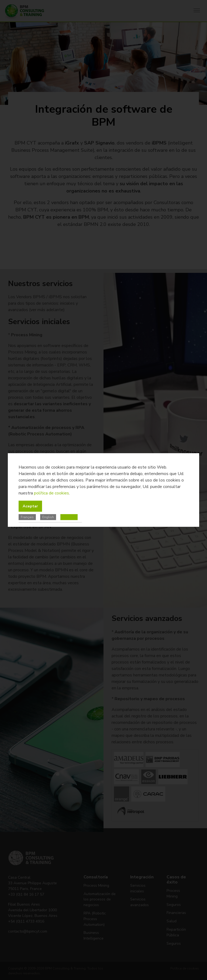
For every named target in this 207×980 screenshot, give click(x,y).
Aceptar (30, 506)
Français (27, 517)
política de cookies (51, 493)
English (48, 517)
